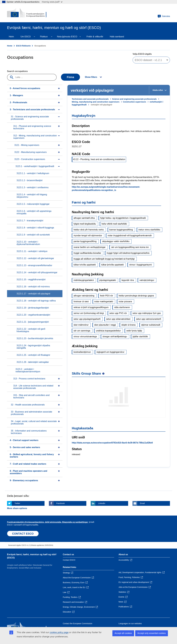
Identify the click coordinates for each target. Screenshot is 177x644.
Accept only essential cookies (152, 633)
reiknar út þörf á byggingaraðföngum (91, 307)
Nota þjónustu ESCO (67, 37)
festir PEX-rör (106, 296)
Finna (70, 77)
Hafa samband (117, 37)
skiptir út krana (128, 325)
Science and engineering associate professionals (134, 99)
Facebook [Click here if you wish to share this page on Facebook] (60, 503)
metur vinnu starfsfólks (149, 230)
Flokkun (44, 37)
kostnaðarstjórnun (82, 352)
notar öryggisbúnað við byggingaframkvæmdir (130, 236)
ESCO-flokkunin (23, 46)
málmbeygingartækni (84, 280)
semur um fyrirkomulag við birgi (89, 313)
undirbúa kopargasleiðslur (108, 331)
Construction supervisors (135, 102)
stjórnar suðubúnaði (151, 325)
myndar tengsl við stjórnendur (88, 236)
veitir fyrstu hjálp (134, 331)
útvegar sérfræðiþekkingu (115, 337)
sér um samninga (82, 331)
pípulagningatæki (108, 280)
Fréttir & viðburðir (95, 37)
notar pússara (125, 301)
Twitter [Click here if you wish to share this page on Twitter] (17, 503)
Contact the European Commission (78, 623)
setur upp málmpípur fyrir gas (147, 313)
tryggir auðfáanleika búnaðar (87, 253)
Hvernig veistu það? (52, 2)
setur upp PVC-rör (118, 313)
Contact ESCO (69, 560)
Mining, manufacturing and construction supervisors (96, 102)
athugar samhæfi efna (84, 218)
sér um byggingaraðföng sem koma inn (130, 247)
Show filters (91, 77)
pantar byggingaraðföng (85, 241)
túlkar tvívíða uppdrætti (85, 265)
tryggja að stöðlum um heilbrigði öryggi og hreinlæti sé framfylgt (104, 259)
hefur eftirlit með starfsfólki (114, 224)
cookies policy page (59, 632)
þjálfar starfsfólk (140, 337)
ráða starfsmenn (122, 307)
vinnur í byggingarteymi (140, 265)
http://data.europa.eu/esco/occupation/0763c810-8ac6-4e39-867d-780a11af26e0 (112, 443)
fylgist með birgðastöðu (85, 224)
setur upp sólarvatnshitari (118, 319)
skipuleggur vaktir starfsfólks (116, 241)
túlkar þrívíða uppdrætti (112, 265)
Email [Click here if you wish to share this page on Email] (142, 503)
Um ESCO (26, 37)
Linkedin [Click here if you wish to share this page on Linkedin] (102, 503)
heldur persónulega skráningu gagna (136, 296)
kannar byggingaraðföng (121, 230)
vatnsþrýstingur (147, 280)
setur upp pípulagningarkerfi (87, 319)
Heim (11, 37)
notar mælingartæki (104, 301)
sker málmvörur (81, 325)
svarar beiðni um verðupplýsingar (90, 247)
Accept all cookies (123, 633)
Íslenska (164, 16)
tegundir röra (128, 280)
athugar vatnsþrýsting (84, 296)
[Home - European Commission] (27, 13)
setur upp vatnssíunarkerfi (148, 319)
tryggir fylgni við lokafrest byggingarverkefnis (128, 253)
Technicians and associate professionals (90, 99)
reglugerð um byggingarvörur (110, 352)
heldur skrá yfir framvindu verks (89, 230)
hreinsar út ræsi (81, 301)
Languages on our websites (130, 623)
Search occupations (17, 71)
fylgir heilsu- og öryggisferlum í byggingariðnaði (123, 218)
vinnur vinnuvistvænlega (85, 337)
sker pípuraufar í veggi (105, 325)
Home (10, 46)
